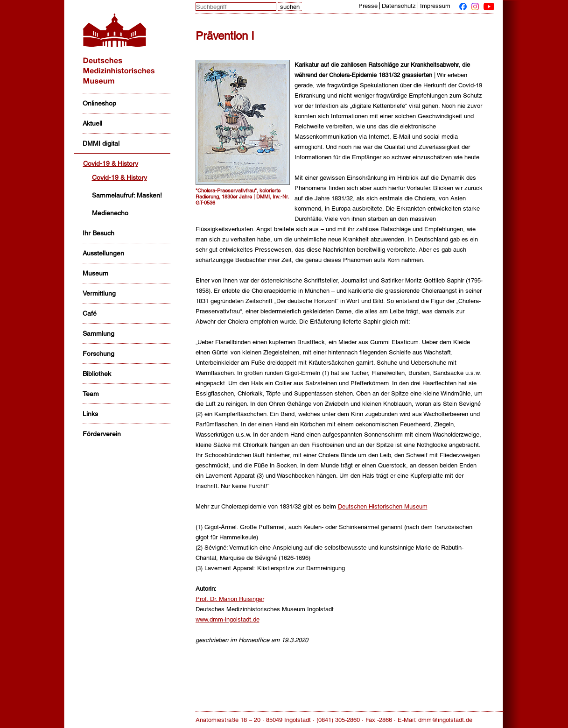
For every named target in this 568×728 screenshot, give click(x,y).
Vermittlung (99, 293)
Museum (95, 273)
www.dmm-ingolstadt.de (228, 619)
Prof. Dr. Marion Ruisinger (230, 599)
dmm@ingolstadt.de (445, 720)
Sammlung (98, 333)
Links (90, 414)
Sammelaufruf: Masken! (127, 195)
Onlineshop (99, 103)
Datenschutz (399, 6)
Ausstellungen (103, 253)
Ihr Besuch (98, 233)
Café (90, 313)
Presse (368, 6)
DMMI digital (101, 143)
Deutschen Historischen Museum (383, 506)
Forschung (98, 353)
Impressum (435, 6)
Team (91, 394)
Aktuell (92, 123)
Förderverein (102, 434)
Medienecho (110, 213)
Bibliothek (97, 374)
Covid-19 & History (111, 163)
